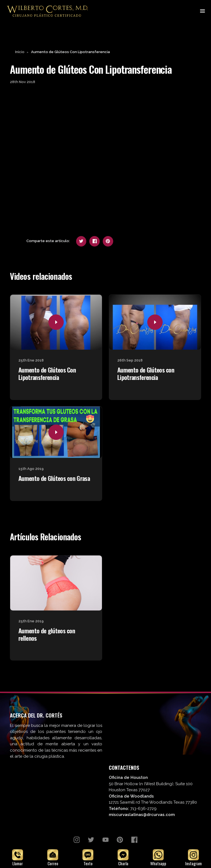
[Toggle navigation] (202, 11)
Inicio (20, 52)
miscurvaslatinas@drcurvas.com (142, 815)
